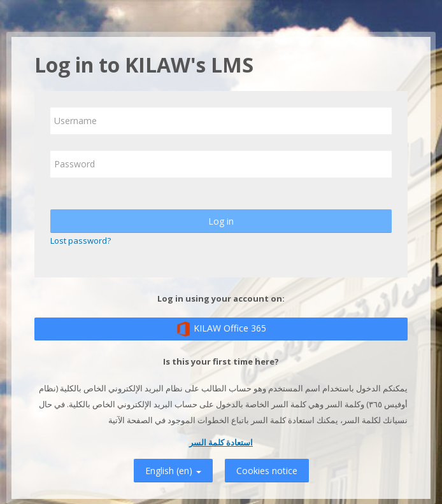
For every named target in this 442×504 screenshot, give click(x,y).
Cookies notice (267, 471)
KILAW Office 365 (221, 329)
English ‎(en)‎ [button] (173, 469)
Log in (221, 221)
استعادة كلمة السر (221, 442)
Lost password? (81, 241)
